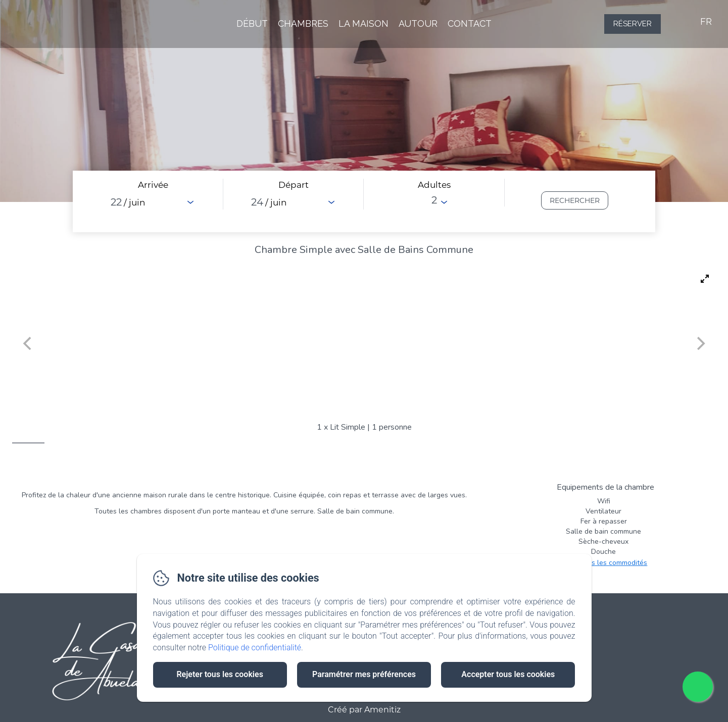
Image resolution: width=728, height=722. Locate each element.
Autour (418, 23)
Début (252, 23)
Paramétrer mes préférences (364, 674)
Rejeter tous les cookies (220, 674)
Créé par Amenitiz (364, 710)
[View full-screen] (705, 279)
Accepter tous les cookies (508, 674)
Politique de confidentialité (255, 648)
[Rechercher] (575, 200)
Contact (470, 23)
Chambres (303, 23)
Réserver (633, 24)
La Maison (363, 23)
